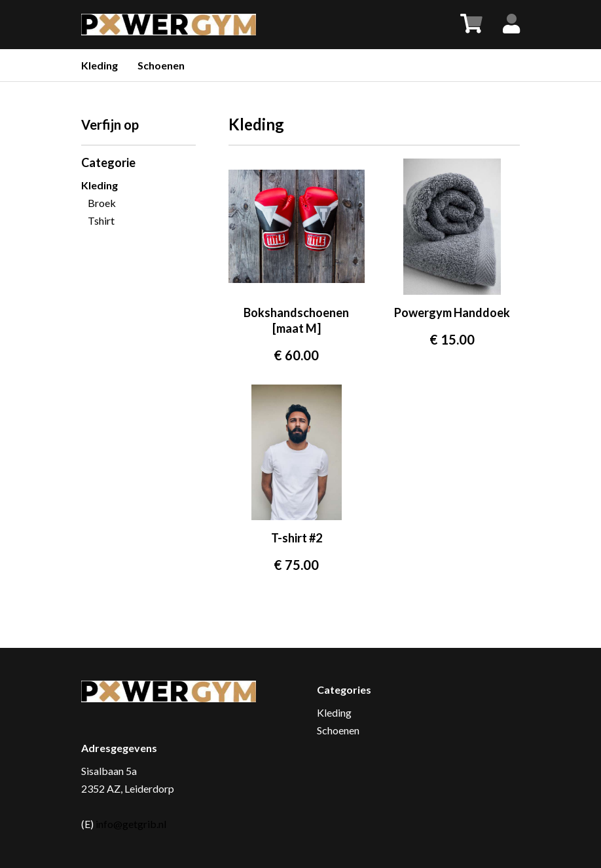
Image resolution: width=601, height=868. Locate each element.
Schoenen (161, 65)
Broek (102, 203)
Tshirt (101, 220)
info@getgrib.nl (131, 824)
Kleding (100, 65)
